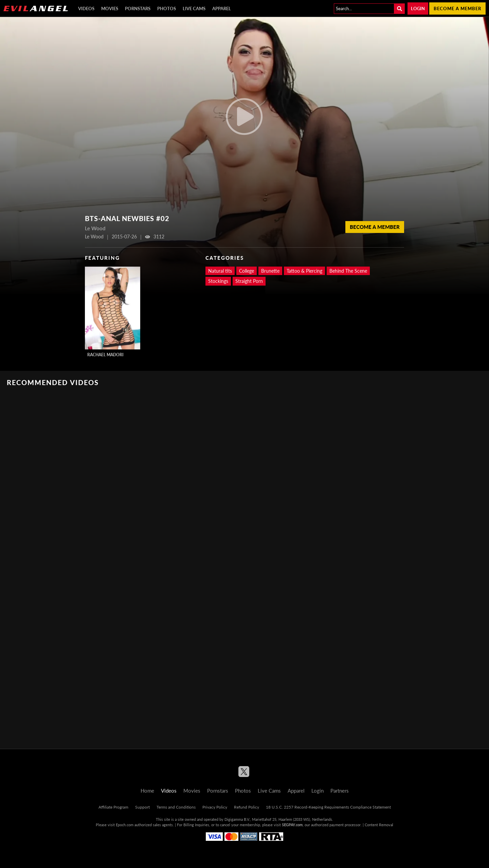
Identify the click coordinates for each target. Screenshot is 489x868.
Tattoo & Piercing (304, 271)
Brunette (270, 271)
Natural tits (220, 271)
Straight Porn (249, 281)
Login (418, 8)
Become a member (457, 8)
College (247, 271)
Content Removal (379, 825)
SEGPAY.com (292, 825)
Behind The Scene (348, 271)
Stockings (218, 281)
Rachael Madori (105, 355)
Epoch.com (125, 825)
